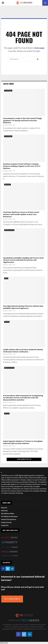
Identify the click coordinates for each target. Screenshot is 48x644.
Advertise (4, 511)
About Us (4, 508)
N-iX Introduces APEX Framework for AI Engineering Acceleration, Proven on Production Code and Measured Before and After (23, 398)
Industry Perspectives (9, 519)
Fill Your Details (12, 599)
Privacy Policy (41, 629)
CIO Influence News (8, 514)
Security (7, 322)
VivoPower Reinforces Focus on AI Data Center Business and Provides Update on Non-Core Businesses (21, 214)
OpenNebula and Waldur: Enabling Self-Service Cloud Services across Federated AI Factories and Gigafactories (23, 260)
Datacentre (7, 184)
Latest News (8, 84)
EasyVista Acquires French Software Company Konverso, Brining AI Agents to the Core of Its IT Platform (22, 166)
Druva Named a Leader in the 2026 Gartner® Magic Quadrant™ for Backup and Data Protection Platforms (23, 121)
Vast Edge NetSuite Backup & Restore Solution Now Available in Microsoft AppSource (23, 307)
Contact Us (5, 525)
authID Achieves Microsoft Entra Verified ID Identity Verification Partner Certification (23, 351)
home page (39, 48)
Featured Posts (6, 522)
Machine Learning (9, 230)
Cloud (6, 278)
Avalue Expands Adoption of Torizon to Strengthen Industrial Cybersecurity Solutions (23, 442)
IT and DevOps (8, 91)
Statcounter (4, 643)
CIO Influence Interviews (9, 517)
